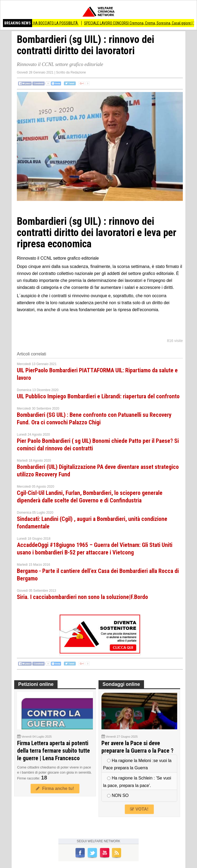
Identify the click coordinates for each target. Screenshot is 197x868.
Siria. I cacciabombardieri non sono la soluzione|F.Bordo (82, 597)
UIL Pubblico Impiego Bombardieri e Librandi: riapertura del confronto (98, 396)
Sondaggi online (121, 684)
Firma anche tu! (55, 788)
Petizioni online (36, 684)
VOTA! (139, 809)
